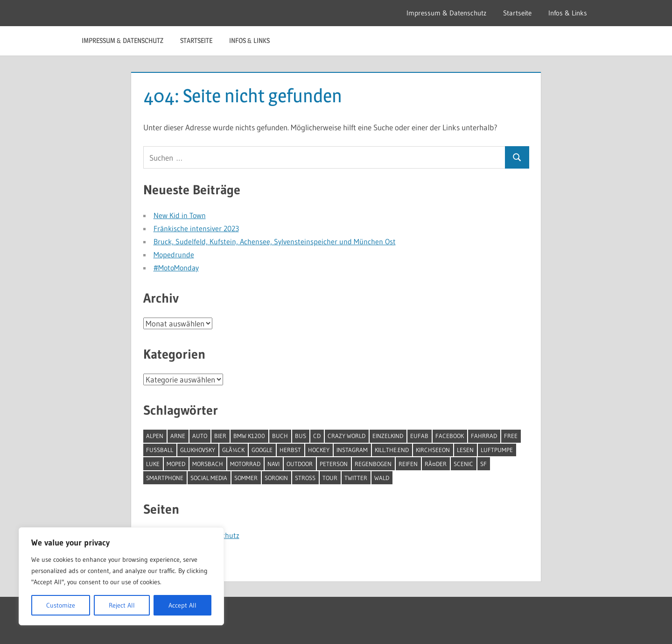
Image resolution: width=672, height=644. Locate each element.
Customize (61, 605)
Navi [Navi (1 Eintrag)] (273, 464)
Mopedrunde (174, 255)
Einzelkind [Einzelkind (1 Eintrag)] (388, 436)
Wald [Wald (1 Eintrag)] (382, 478)
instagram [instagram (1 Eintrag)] (352, 450)
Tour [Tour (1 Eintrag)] (330, 478)
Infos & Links (568, 13)
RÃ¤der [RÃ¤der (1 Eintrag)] (436, 464)
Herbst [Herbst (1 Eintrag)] (290, 450)
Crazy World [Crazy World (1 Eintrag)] (346, 436)
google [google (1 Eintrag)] (262, 450)
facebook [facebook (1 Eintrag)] (450, 436)
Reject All (122, 605)
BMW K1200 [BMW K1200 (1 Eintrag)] (249, 436)
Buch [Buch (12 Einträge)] (280, 436)
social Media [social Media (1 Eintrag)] (209, 478)
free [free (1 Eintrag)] (511, 436)
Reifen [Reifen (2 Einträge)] (408, 464)
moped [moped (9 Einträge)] (176, 464)
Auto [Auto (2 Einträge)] (200, 436)
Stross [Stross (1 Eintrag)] (305, 478)
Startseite (517, 13)
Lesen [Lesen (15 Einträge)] (465, 450)
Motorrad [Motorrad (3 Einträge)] (245, 464)
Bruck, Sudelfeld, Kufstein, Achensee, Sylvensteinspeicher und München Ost (275, 241)
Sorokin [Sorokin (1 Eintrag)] (276, 478)
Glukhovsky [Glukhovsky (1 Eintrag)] (198, 450)
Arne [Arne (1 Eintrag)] (178, 436)
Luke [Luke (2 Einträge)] (153, 464)
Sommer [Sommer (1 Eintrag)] (246, 478)
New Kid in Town (180, 215)
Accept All (182, 605)
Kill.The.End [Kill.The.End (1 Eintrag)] (392, 450)
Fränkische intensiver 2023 (196, 228)
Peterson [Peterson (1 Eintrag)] (334, 464)
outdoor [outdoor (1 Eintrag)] (300, 464)
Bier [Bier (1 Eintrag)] (220, 436)
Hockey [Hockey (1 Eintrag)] (319, 450)
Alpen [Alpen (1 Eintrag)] (155, 436)
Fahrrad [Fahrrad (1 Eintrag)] (484, 436)
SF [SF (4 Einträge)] (483, 464)
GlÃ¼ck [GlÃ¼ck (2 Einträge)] (233, 450)
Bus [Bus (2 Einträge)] (301, 436)
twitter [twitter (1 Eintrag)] (356, 478)
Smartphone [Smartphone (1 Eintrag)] (165, 478)
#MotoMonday (176, 268)
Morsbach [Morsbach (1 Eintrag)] (208, 464)
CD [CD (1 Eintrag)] (317, 436)
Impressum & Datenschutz (446, 13)
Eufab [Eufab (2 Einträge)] (419, 436)
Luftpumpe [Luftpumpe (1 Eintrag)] (497, 450)
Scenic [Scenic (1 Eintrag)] (463, 464)
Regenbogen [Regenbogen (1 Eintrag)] (373, 464)
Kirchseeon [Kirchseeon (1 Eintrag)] (433, 450)
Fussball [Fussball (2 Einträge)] (160, 450)
